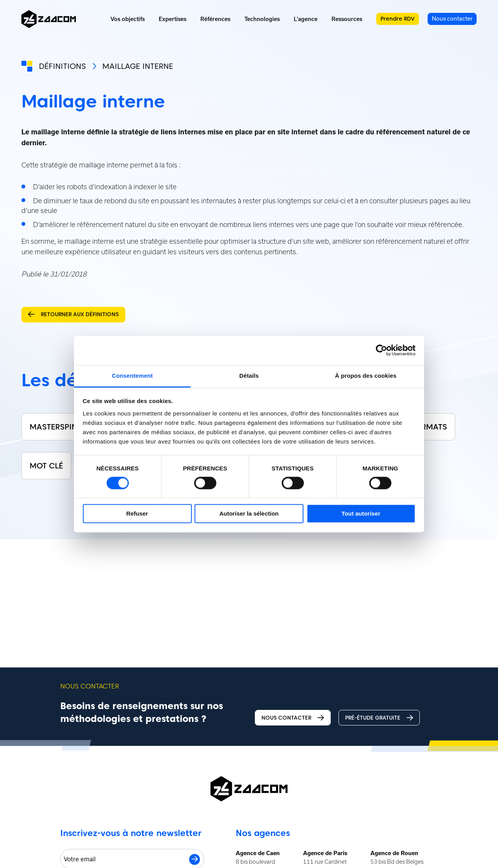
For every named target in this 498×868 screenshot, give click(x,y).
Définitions (62, 66)
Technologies (262, 19)
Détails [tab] (249, 376)
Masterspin (53, 427)
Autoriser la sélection (249, 514)
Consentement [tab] (132, 376)
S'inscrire (195, 859)
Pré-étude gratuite (379, 718)
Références (215, 19)
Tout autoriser (361, 514)
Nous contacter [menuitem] (452, 18)
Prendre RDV (398, 19)
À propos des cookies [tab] (366, 376)
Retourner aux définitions (73, 314)
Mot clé (46, 466)
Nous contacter (293, 718)
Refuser (137, 514)
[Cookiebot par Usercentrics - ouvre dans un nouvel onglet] (381, 350)
